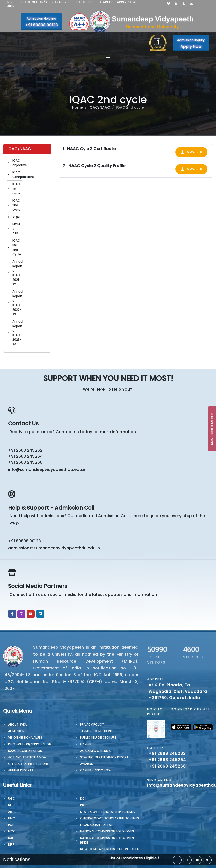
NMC (12, 818)
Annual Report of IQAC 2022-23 (18, 303)
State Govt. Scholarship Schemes (108, 812)
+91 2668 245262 (25, 450)
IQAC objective (20, 163)
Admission (16, 731)
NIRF (11, 2)
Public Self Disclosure (98, 738)
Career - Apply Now (118, 2)
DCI (83, 799)
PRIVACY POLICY (92, 724)
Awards (86, 764)
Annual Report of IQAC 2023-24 (18, 333)
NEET (12, 805)
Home (77, 107)
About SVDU (18, 724)
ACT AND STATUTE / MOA (27, 757)
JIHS (11, 6)
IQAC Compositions (24, 175)
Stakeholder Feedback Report (104, 757)
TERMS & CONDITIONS (96, 731)
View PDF (191, 152)
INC (83, 805)
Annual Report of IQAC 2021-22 (18, 273)
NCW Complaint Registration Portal (110, 849)
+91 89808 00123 (24, 541)
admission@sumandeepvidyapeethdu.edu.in (54, 548)
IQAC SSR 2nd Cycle (17, 247)
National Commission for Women (107, 831)
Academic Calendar (96, 751)
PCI (11, 825)
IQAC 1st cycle (16, 189)
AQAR (16, 217)
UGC (12, 799)
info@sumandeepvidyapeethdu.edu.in (47, 469)
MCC (12, 831)
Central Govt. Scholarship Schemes (110, 818)
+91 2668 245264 (25, 456)
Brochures (85, 2)
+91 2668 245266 (25, 462)
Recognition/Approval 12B (44, 2)
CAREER (86, 744)
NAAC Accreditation (25, 751)
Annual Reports (21, 770)
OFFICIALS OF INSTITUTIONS (28, 764)
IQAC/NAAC (99, 107)
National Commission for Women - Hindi (108, 840)
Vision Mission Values (25, 738)
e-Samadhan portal (96, 825)
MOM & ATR (16, 229)
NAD (11, 838)
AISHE (12, 812)
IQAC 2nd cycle (16, 205)
